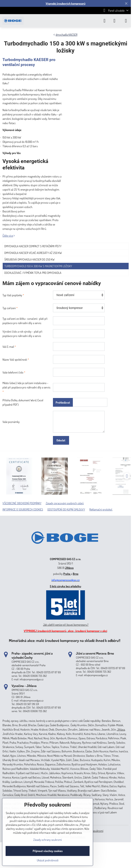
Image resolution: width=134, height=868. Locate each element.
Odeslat (61, 440)
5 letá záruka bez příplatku (65, 586)
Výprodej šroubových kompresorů (66, 3)
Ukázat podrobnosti (48, 860)
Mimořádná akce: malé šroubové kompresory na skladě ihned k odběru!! (65, 640)
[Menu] (126, 21)
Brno (76, 574)
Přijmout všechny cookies (48, 851)
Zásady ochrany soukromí (48, 840)
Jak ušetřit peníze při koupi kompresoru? (66, 625)
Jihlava (69, 568)
